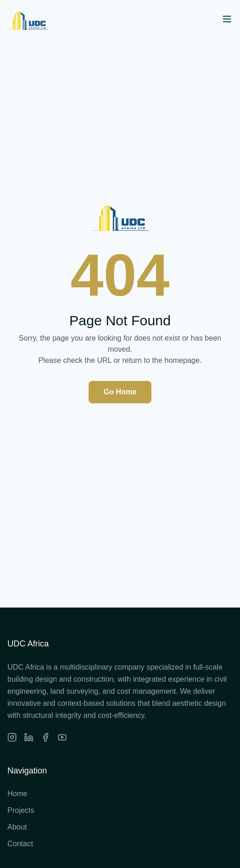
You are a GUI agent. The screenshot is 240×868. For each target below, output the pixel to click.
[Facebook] (45, 737)
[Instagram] (12, 737)
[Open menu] (227, 19)
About (17, 827)
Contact (20, 844)
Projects (21, 810)
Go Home (120, 392)
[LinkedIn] (29, 737)
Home (17, 794)
